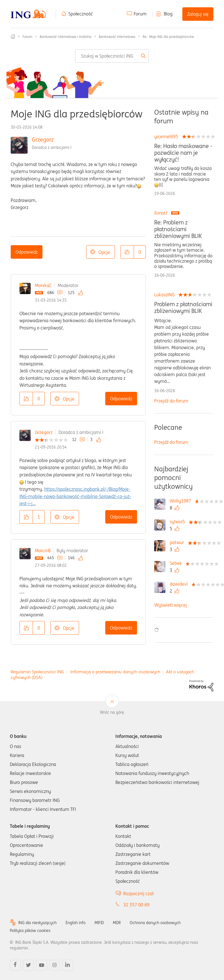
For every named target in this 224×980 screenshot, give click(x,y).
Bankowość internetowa (117, 37)
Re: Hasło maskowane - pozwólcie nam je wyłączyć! (183, 153)
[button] (127, 252)
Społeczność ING (13, 37)
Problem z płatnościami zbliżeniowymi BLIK (183, 308)
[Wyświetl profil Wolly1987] (182, 501)
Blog (168, 14)
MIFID (99, 923)
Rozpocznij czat (139, 893)
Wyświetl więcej (171, 605)
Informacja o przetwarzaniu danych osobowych (115, 672)
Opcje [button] (104, 252)
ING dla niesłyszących (37, 923)
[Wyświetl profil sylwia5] (179, 522)
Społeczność (81, 14)
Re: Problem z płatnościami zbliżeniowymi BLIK (178, 229)
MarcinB (43, 551)
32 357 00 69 (136, 905)
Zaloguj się (198, 14)
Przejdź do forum (171, 401)
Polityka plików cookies (30, 931)
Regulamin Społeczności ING (37, 672)
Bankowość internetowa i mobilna (66, 37)
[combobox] (112, 56)
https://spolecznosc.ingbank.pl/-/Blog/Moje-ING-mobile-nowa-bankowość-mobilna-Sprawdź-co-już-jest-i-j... (75, 496)
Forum (140, 14)
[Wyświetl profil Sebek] (177, 563)
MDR (117, 923)
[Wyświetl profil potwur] (178, 542)
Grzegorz (43, 139)
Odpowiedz (27, 252)
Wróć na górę (112, 712)
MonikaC (43, 285)
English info (76, 923)
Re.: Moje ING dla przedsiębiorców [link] (168, 37)
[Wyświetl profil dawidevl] (180, 584)
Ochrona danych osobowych (155, 923)
